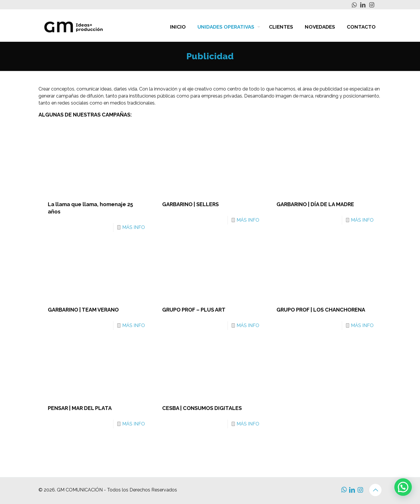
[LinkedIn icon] (363, 5)
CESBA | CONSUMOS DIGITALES (202, 408)
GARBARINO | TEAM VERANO (83, 310)
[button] (403, 487)
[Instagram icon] (372, 5)
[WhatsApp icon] (354, 5)
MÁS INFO (134, 227)
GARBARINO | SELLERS (190, 204)
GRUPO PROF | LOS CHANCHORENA (321, 310)
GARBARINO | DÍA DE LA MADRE (315, 204)
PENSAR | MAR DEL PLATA (80, 408)
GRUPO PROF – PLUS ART (194, 310)
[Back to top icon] (375, 490)
